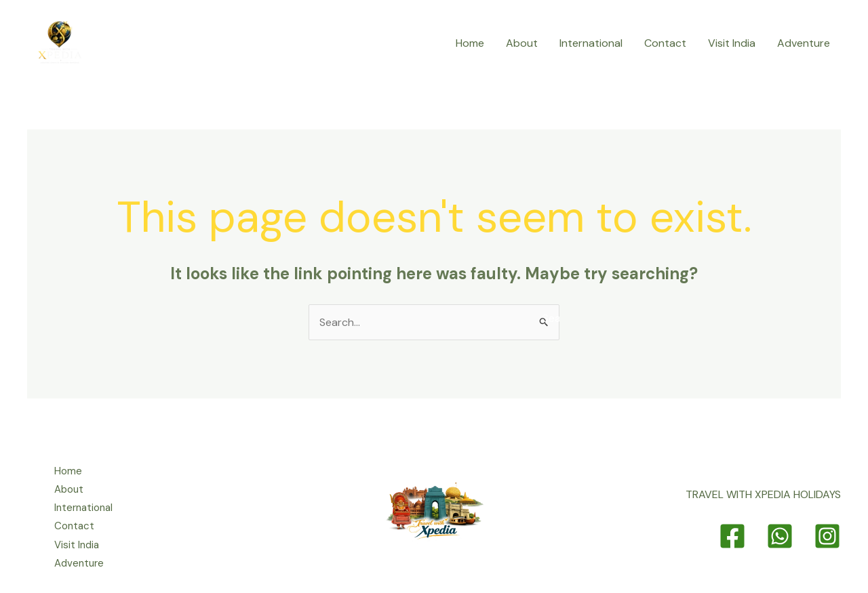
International (591, 43)
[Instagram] (827, 536)
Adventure (804, 43)
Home (470, 43)
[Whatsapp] (780, 536)
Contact (665, 43)
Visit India (732, 43)
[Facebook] (732, 536)
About (522, 43)
